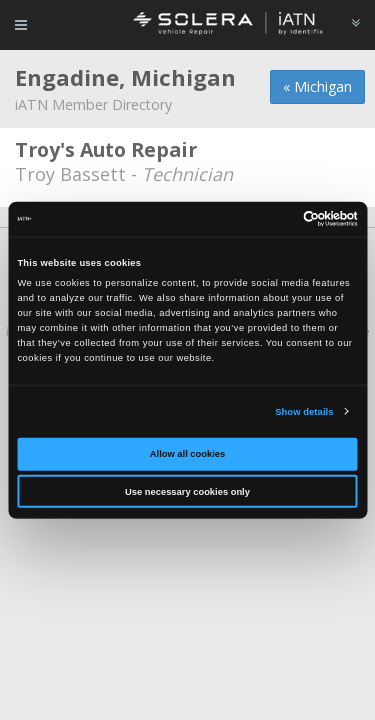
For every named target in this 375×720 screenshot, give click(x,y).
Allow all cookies (187, 454)
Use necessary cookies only (187, 492)
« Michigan (317, 86)
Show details (304, 412)
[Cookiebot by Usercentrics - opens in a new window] (271, 219)
